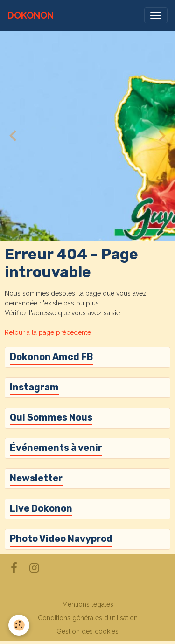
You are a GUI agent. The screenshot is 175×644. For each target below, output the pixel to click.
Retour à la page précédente (48, 332)
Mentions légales (88, 604)
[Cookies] (19, 625)
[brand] (31, 15)
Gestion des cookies (87, 631)
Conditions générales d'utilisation (88, 618)
